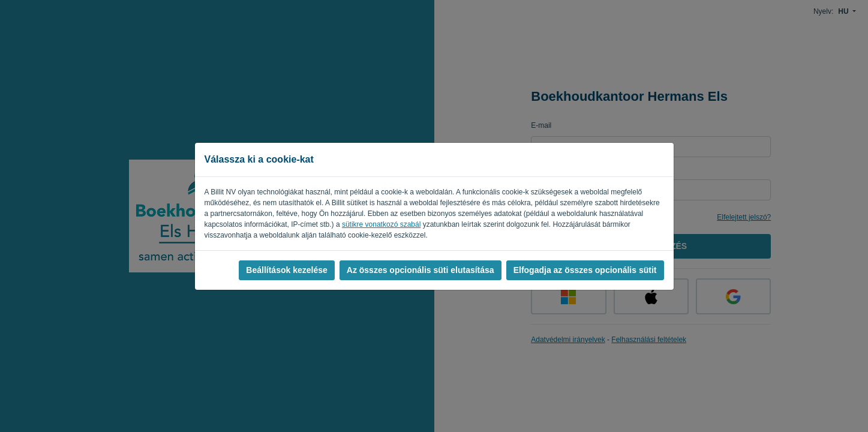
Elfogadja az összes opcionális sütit (585, 270)
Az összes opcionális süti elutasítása (421, 270)
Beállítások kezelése (286, 270)
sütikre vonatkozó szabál (381, 224)
